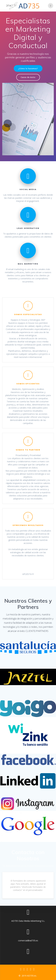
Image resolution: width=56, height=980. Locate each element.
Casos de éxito (28, 77)
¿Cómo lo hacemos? (28, 69)
